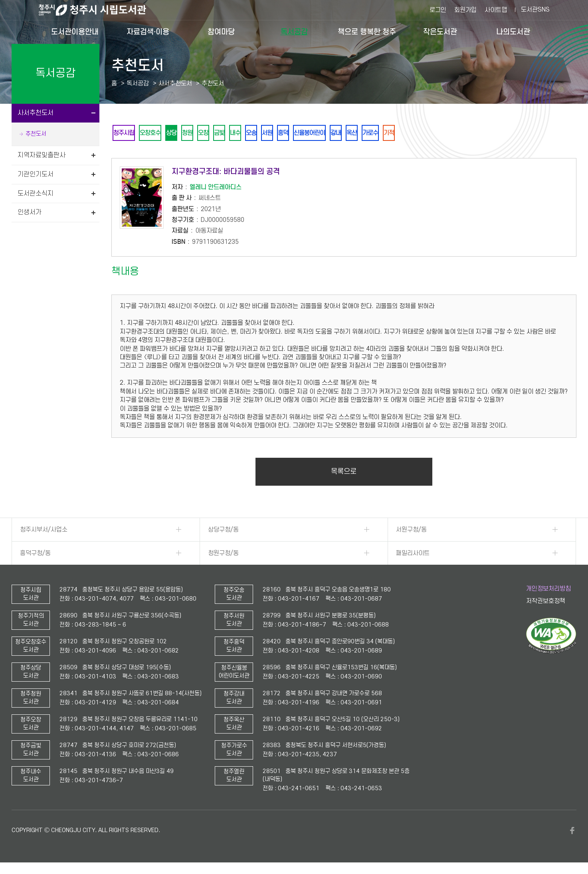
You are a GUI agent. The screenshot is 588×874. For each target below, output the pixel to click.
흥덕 (307, 133)
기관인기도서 (36, 174)
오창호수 (155, 133)
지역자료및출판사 (42, 155)
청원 (197, 133)
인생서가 (30, 212)
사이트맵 (496, 10)
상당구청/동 (223, 531)
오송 (271, 133)
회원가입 (465, 10)
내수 (252, 133)
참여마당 (221, 32)
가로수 (406, 133)
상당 (179, 133)
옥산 (385, 133)
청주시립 (125, 133)
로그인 (438, 10)
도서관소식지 (36, 194)
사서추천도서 (36, 113)
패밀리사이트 (413, 555)
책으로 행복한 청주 (367, 32)
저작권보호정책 (546, 603)
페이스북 (572, 832)
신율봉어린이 (337, 133)
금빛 (234, 133)
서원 (289, 133)
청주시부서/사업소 (44, 531)
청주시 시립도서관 (99, 10)
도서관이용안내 (75, 32)
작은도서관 (440, 32)
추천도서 (36, 134)
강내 (366, 133)
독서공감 (294, 32)
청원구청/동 (223, 555)
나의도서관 (513, 32)
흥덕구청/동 (35, 555)
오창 (216, 133)
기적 (427, 133)
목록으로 (344, 473)
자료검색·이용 (148, 32)
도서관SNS (535, 10)
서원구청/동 (411, 531)
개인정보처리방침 (548, 590)
